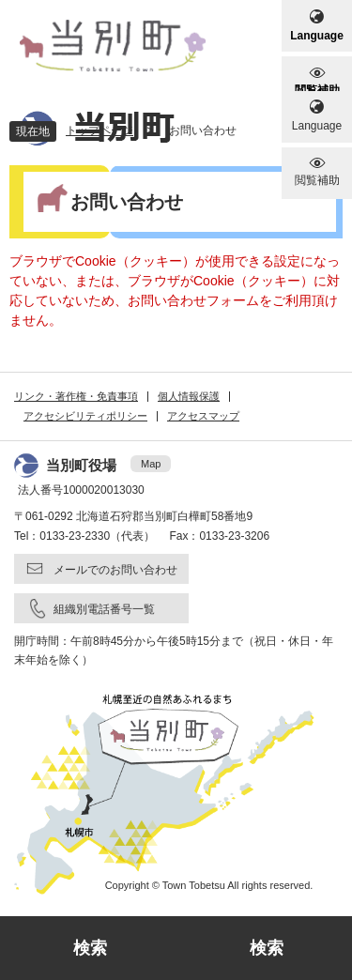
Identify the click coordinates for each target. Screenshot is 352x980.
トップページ (99, 130)
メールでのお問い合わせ (115, 570)
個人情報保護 (189, 396)
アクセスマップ (203, 416)
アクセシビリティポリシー (85, 416)
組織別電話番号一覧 (104, 609)
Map (151, 464)
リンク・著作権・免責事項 (76, 396)
